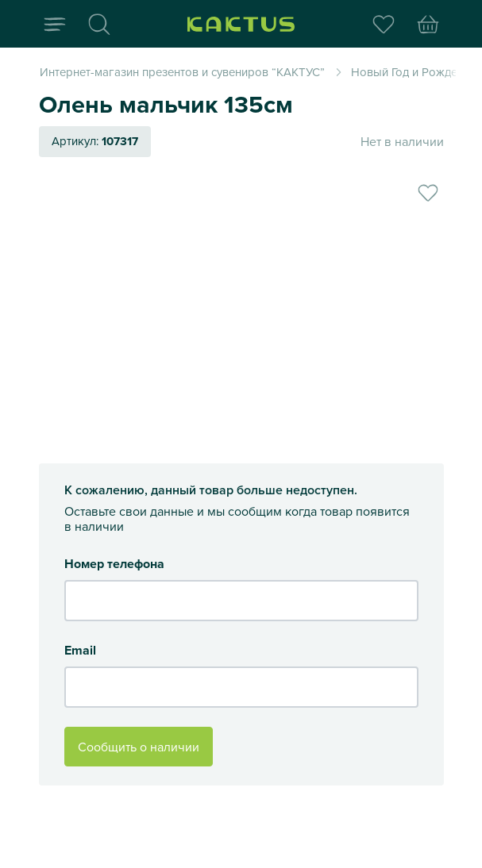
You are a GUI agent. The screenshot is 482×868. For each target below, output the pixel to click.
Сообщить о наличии (139, 747)
